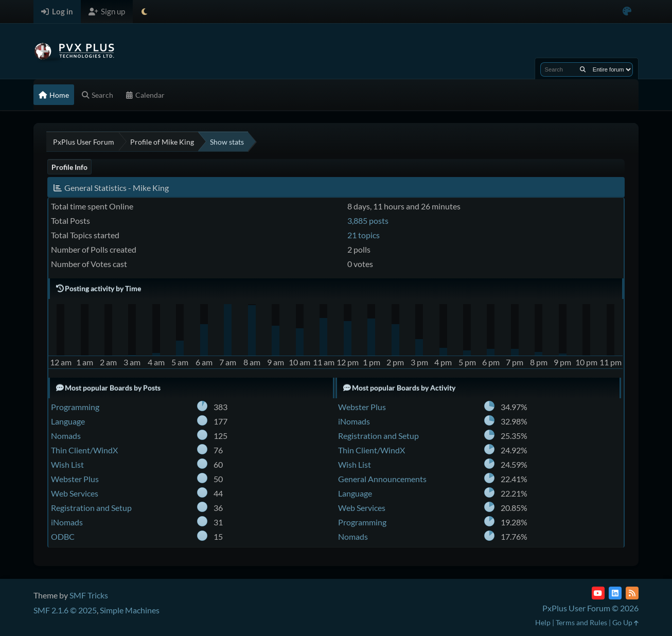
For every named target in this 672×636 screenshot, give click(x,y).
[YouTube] (598, 593)
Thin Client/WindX (84, 450)
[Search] (583, 69)
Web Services (75, 493)
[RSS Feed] (632, 593)
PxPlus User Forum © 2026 (590, 608)
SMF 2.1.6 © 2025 (65, 610)
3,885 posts (368, 220)
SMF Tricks (89, 595)
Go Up (625, 622)
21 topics (364, 235)
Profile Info (69, 167)
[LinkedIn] (615, 593)
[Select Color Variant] (627, 12)
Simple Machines (130, 610)
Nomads (66, 436)
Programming (75, 407)
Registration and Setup (91, 508)
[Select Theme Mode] (144, 12)
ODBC (63, 536)
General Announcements (382, 479)
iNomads (67, 522)
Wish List (67, 464)
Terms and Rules (581, 622)
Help (543, 622)
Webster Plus (75, 479)
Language (68, 421)
